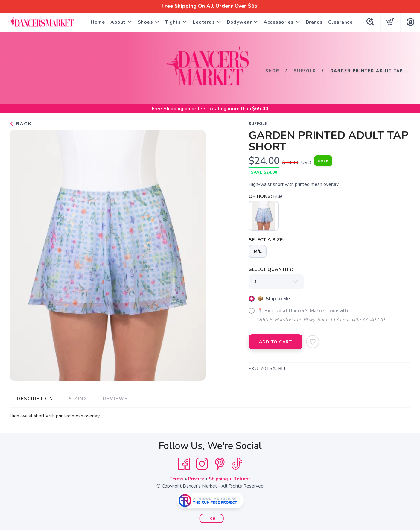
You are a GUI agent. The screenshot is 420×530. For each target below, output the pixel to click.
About (118, 22)
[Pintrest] (220, 464)
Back (21, 124)
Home (98, 22)
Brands (314, 22)
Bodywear (239, 22)
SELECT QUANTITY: (271, 269)
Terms (176, 479)
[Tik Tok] (237, 464)
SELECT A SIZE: (266, 240)
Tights (173, 22)
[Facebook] (184, 464)
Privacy (196, 479)
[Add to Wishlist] (313, 342)
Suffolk (305, 71)
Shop (272, 71)
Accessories (279, 22)
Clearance (341, 22)
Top (212, 518)
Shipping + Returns (230, 479)
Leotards (204, 22)
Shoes (145, 22)
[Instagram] (202, 464)
